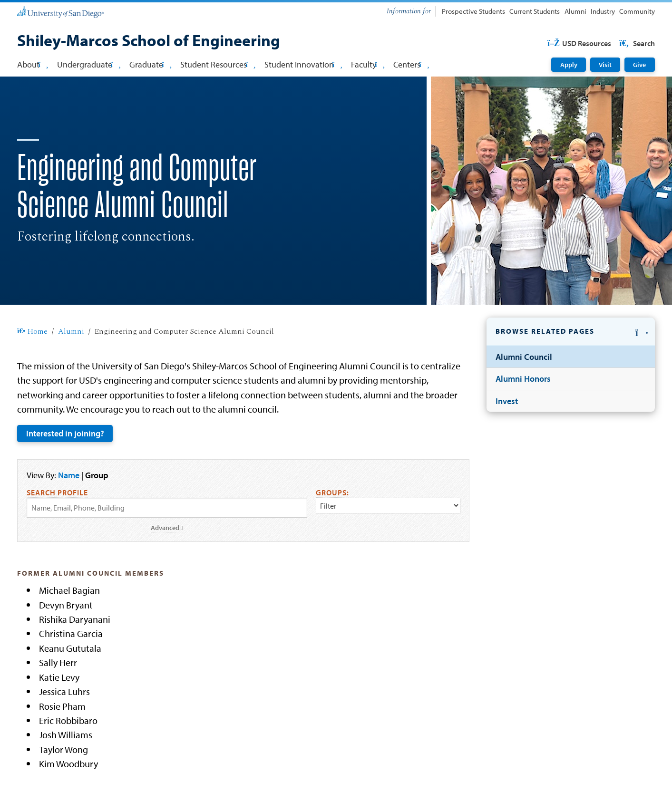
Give (639, 65)
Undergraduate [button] (89, 64)
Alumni (575, 11)
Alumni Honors (523, 379)
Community (637, 11)
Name (69, 475)
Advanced (167, 528)
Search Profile (57, 492)
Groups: (332, 492)
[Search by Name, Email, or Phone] (167, 508)
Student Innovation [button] (303, 64)
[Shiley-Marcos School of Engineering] (149, 41)
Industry (603, 11)
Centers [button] (411, 64)
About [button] (33, 64)
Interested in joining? (65, 433)
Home (32, 332)
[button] (570, 332)
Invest (507, 401)
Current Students (535, 11)
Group (97, 475)
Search (636, 43)
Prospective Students (473, 11)
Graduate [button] (151, 64)
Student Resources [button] (218, 64)
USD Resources (579, 43)
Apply (569, 65)
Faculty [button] (368, 64)
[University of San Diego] (60, 11)
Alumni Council (524, 357)
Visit (605, 65)
